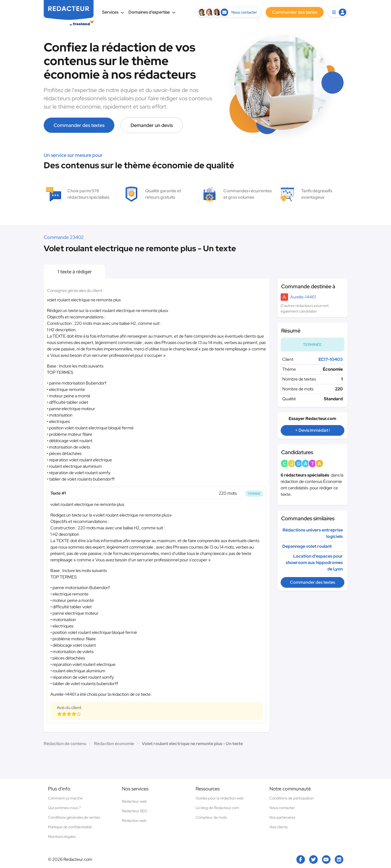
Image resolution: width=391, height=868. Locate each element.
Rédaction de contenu (65, 744)
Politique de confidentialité (70, 827)
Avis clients (279, 827)
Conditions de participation (292, 798)
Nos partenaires (282, 817)
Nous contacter (282, 808)
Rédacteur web (134, 801)
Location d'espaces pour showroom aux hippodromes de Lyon (314, 563)
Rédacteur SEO (134, 811)
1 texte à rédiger (74, 272)
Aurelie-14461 (303, 297)
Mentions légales (62, 837)
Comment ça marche (65, 798)
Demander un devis (152, 125)
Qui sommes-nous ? (64, 808)
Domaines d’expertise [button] (152, 12)
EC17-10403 (331, 359)
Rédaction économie (114, 744)
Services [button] (113, 12)
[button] (338, 12)
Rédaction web (134, 821)
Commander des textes (79, 125)
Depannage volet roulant (307, 546)
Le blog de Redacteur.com (217, 808)
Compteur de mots (211, 817)
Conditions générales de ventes (74, 817)
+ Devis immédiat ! (312, 430)
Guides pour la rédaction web (220, 798)
